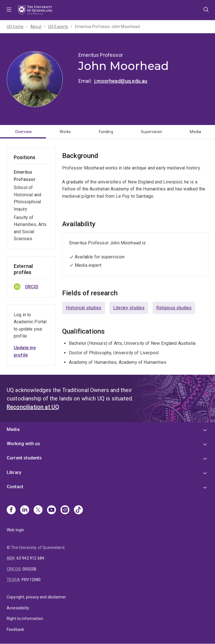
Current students (24, 458)
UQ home (15, 27)
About (36, 27)
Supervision (151, 132)
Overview (24, 132)
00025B (29, 569)
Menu (9, 10)
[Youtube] (52, 510)
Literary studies (129, 308)
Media (195, 132)
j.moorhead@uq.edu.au (121, 81)
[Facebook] (11, 510)
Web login (15, 530)
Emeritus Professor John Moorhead (107, 27)
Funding (106, 132)
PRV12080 (31, 580)
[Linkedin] (25, 510)
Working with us (23, 444)
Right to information (25, 619)
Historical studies (84, 308)
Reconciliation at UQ (33, 407)
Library (14, 472)
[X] (38, 510)
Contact (15, 487)
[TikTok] (78, 510)
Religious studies (174, 308)
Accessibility (18, 608)
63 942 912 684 (30, 558)
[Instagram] (65, 510)
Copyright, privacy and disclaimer (36, 597)
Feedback (15, 629)
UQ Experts (58, 27)
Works (65, 132)
